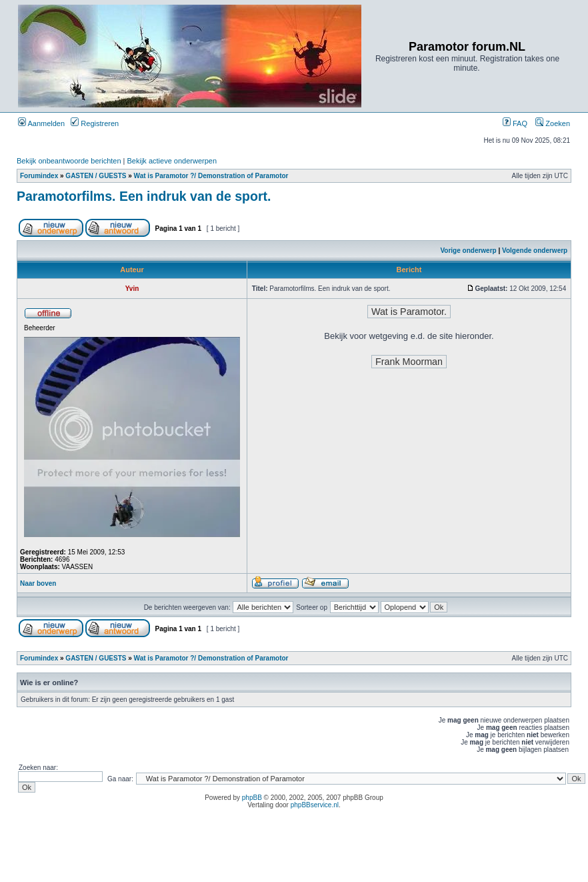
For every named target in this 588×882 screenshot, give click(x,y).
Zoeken (553, 123)
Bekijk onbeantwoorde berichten (69, 161)
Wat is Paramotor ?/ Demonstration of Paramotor (211, 176)
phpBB (252, 798)
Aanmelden (41, 123)
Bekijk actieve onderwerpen (172, 161)
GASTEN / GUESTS (96, 176)
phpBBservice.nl (315, 805)
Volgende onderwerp (535, 251)
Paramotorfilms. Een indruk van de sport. (144, 196)
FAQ (515, 123)
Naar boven (38, 583)
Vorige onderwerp (468, 251)
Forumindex (39, 176)
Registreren (95, 123)
